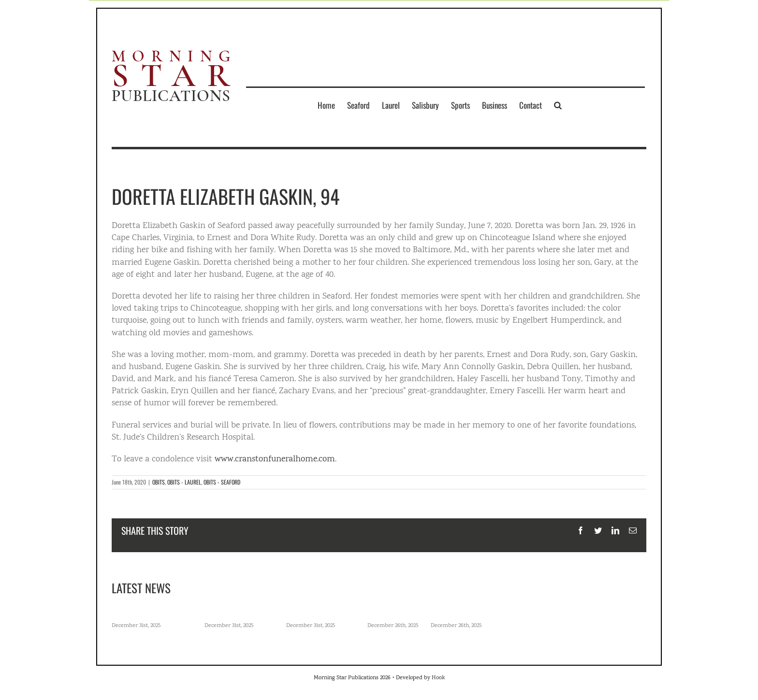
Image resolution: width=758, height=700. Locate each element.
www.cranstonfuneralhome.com (275, 459)
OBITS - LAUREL (184, 482)
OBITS (159, 482)
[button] (558, 105)
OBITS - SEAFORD (222, 482)
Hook (438, 678)
